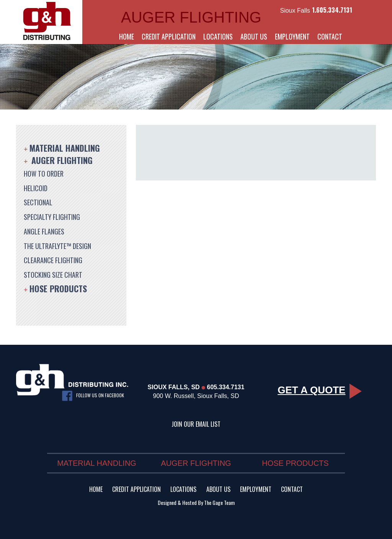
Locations (218, 36)
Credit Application (169, 36)
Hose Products (58, 288)
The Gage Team (219, 502)
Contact (330, 36)
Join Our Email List (196, 424)
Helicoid (36, 188)
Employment (292, 36)
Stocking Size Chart (53, 275)
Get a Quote (320, 390)
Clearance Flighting (53, 260)
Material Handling (65, 148)
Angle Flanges (44, 231)
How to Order (44, 174)
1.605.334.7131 (332, 10)
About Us (254, 36)
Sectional (38, 202)
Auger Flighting (62, 160)
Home (127, 36)
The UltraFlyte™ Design (57, 246)
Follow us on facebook (93, 396)
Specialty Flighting (52, 217)
